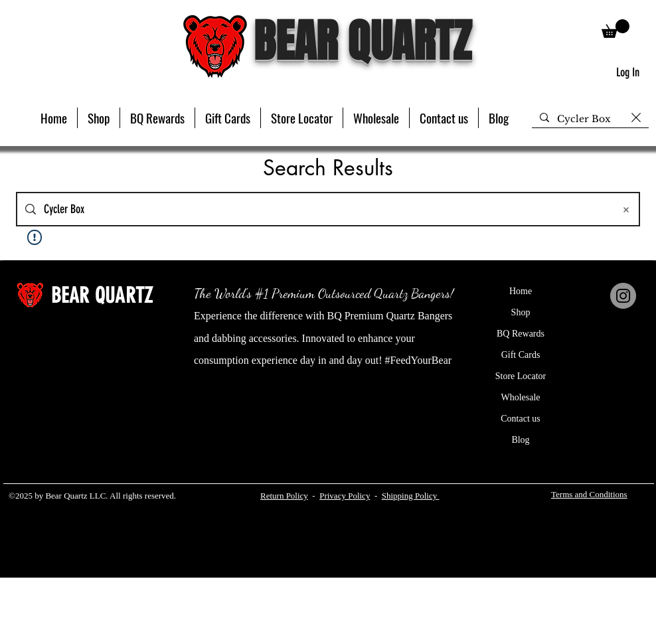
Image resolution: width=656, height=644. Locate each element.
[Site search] (325, 209)
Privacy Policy (345, 496)
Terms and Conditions (589, 494)
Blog (520, 440)
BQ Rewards (521, 334)
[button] (99, 118)
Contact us (521, 419)
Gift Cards (521, 355)
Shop (521, 312)
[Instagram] (623, 296)
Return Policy (284, 496)
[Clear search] (636, 118)
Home (521, 291)
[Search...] (590, 120)
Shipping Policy (409, 496)
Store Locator (521, 376)
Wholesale (520, 397)
